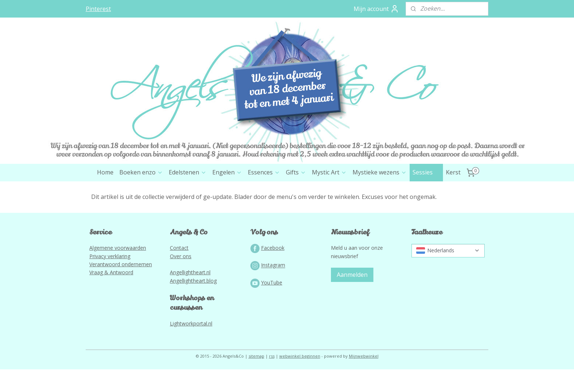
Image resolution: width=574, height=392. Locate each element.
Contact (179, 248)
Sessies (426, 172)
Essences (264, 172)
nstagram (274, 265)
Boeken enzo (141, 172)
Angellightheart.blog (193, 281)
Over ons (181, 256)
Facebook (273, 248)
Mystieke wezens (380, 172)
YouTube (272, 282)
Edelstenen (188, 172)
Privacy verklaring (110, 256)
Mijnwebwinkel (364, 356)
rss (272, 356)
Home (105, 172)
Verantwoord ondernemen (121, 264)
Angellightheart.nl (190, 272)
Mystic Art (329, 172)
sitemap (256, 356)
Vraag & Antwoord (111, 272)
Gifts (296, 172)
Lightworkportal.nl (191, 323)
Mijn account (376, 9)
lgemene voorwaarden (119, 248)
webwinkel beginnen (300, 356)
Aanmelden (352, 275)
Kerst (453, 172)
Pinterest (98, 9)
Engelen (227, 172)
